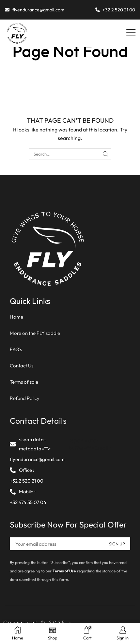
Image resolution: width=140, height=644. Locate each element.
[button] (131, 33)
